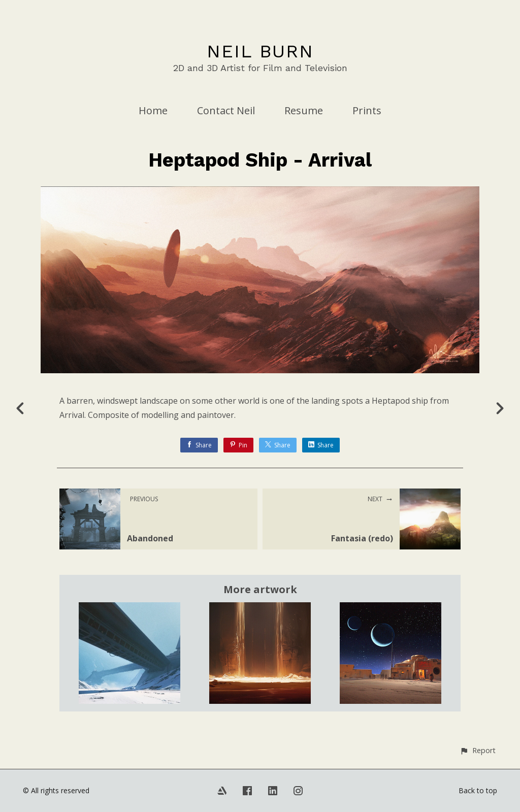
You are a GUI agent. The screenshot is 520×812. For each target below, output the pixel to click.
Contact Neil (226, 110)
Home (153, 110)
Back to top (478, 790)
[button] (478, 750)
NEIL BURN (260, 51)
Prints (367, 110)
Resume (304, 110)
